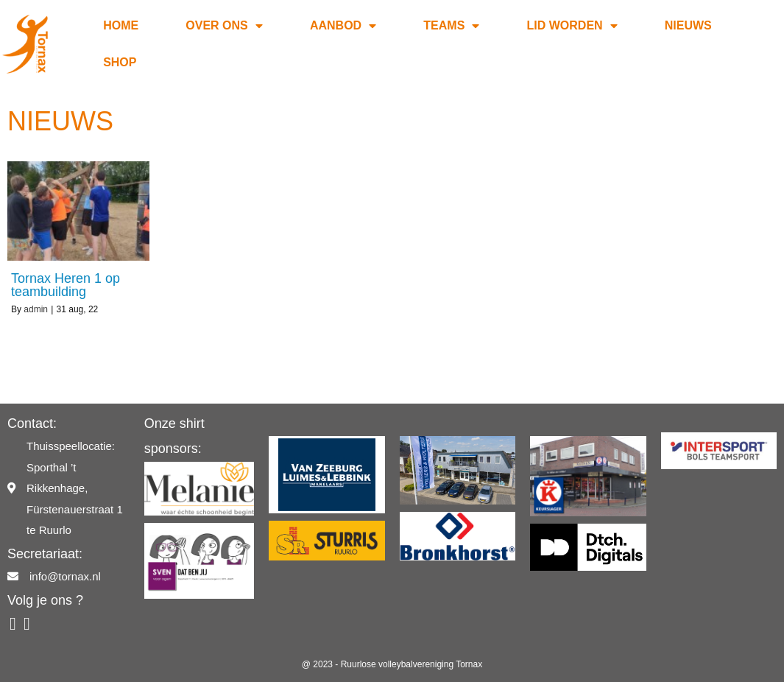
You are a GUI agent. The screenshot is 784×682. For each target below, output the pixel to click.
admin (36, 309)
